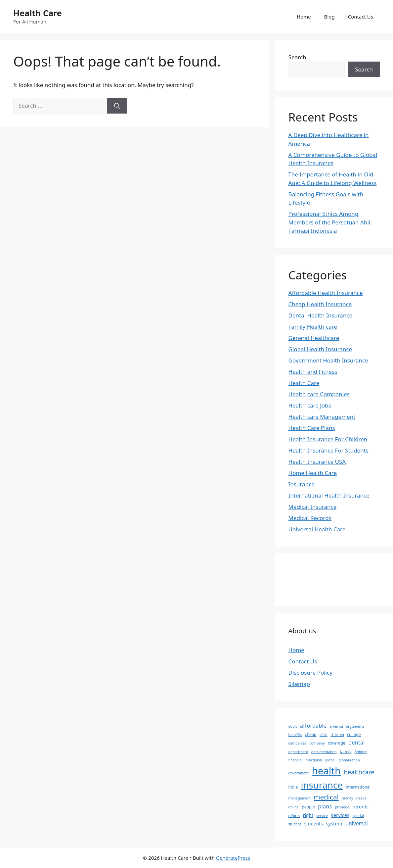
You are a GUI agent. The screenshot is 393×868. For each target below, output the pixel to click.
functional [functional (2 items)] (314, 760)
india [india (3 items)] (293, 787)
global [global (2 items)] (330, 760)
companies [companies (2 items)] (298, 743)
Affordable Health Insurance (326, 293)
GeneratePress (233, 858)
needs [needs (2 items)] (361, 798)
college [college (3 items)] (354, 734)
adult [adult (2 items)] (293, 726)
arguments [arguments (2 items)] (355, 726)
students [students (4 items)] (314, 823)
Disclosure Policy (310, 673)
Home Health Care (313, 473)
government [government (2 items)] (299, 773)
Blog (329, 17)
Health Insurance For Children (328, 439)
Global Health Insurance (320, 349)
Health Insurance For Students (328, 450)
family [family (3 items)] (346, 752)
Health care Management (322, 417)
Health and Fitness (313, 372)
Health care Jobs (310, 405)
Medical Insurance (313, 507)
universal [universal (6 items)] (357, 823)
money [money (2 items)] (347, 798)
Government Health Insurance (328, 360)
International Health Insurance (329, 495)
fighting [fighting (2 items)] (361, 752)
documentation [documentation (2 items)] (324, 752)
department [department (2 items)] (298, 752)
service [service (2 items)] (322, 816)
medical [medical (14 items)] (326, 797)
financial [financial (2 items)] (295, 760)
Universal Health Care (317, 529)
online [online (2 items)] (294, 807)
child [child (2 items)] (324, 735)
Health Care (38, 13)
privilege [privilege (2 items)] (342, 807)
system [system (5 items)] (334, 823)
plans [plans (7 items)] (325, 806)
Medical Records (310, 518)
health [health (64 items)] (326, 771)
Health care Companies (319, 394)
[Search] (117, 106)
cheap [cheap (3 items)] (311, 734)
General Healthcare (314, 338)
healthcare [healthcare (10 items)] (359, 772)
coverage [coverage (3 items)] (337, 743)
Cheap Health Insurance (320, 304)
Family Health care (313, 327)
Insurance (302, 484)
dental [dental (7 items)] (356, 742)
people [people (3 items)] (308, 807)
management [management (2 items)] (300, 798)
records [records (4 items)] (360, 807)
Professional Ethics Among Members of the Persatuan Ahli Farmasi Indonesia (329, 222)
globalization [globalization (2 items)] (349, 760)
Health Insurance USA (317, 462)
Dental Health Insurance (321, 315)
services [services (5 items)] (340, 815)
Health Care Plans (312, 428)
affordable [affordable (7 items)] (313, 725)
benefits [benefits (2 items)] (295, 735)
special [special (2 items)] (358, 816)
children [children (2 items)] (337, 735)
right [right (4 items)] (308, 815)
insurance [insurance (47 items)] (322, 785)
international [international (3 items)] (358, 787)
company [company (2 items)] (317, 743)
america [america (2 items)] (336, 726)
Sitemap (299, 684)
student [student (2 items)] (295, 824)
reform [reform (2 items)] (294, 816)
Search (297, 57)
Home (304, 17)
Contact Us (361, 17)
